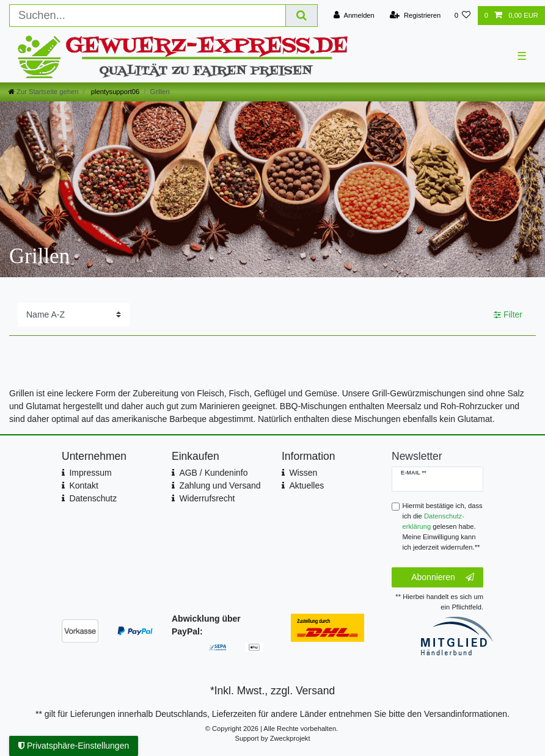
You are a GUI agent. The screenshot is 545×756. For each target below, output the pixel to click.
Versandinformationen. (467, 714)
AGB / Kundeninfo (213, 473)
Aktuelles (306, 485)
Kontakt (83, 485)
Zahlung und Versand (220, 485)
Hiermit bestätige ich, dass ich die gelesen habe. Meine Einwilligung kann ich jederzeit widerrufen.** (443, 526)
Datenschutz (93, 498)
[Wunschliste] (462, 16)
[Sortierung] (74, 315)
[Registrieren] (415, 16)
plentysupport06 (115, 92)
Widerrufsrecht (207, 498)
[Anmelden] (354, 16)
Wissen (303, 473)
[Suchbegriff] (148, 16)
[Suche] (302, 16)
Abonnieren (443, 578)
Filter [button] (508, 315)
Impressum (90, 473)
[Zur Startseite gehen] (43, 92)
